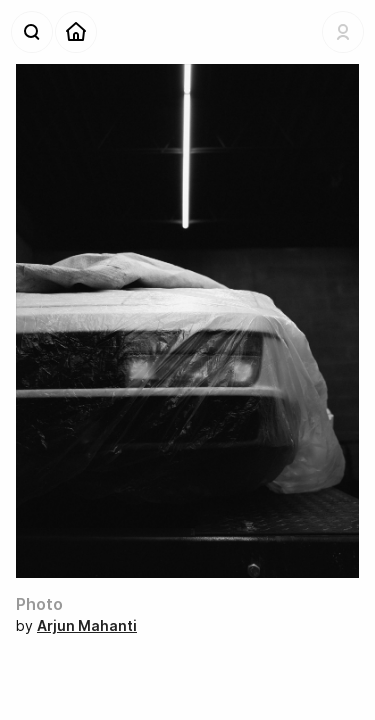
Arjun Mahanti (87, 625)
